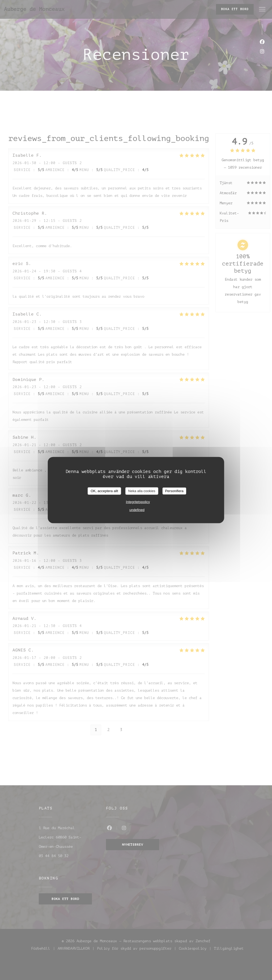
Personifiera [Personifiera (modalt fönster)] (174, 491)
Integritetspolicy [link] (138, 502)
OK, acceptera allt (104, 491)
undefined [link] (137, 510)
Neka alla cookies (142, 491)
